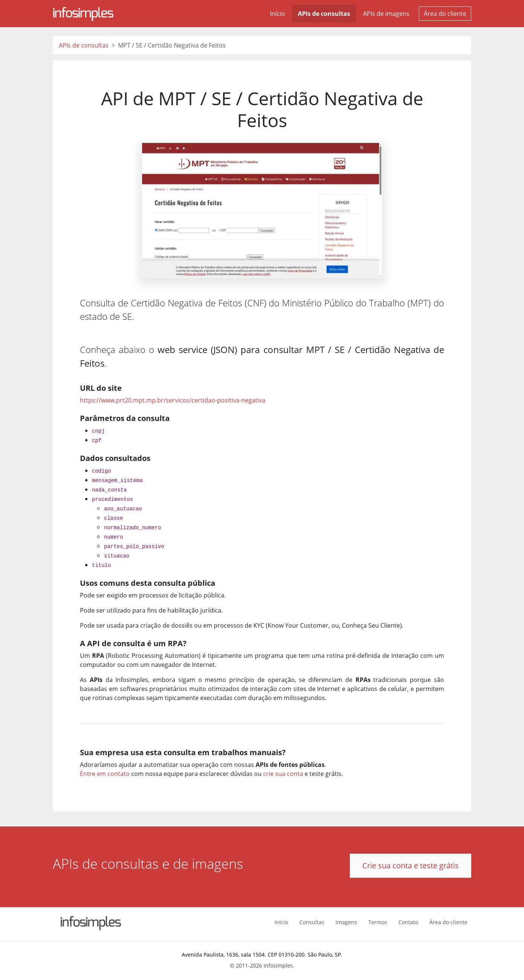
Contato (408, 922)
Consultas (312, 922)
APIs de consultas (324, 14)
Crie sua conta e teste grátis (411, 866)
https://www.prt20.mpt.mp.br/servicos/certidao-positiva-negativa (173, 400)
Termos (378, 922)
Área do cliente (445, 14)
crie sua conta (283, 774)
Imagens (346, 922)
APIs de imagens (386, 14)
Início (277, 14)
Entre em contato (105, 774)
